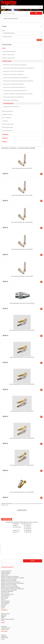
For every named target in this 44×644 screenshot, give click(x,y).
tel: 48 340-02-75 (28, 527)
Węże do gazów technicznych (11, 107)
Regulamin (3, 616)
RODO (2, 618)
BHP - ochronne (6, 118)
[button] (41, 26)
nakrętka (31, 504)
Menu (4, 7)
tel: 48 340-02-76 (28, 529)
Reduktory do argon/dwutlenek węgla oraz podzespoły (19, 68)
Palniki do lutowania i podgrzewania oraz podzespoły (18, 94)
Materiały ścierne (7, 115)
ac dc (15, 504)
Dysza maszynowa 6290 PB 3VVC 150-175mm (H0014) (22, 492)
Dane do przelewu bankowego (7, 619)
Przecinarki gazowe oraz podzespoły (14, 97)
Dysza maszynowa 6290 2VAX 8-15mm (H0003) (22, 195)
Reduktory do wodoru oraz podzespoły (14, 87)
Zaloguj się (3, 635)
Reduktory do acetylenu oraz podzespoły (15, 65)
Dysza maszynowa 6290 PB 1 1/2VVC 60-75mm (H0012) (22, 438)
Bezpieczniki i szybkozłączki (11, 100)
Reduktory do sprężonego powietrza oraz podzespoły (19, 81)
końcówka (22, 504)
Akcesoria (5, 121)
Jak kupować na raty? (6, 628)
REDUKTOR (36, 504)
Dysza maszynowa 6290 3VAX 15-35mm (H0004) (22, 222)
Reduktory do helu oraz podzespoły (13, 75)
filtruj (39, 40)
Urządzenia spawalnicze (9, 52)
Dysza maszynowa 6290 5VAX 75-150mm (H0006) (22, 276)
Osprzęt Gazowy (7, 61)
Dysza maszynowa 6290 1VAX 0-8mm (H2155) (22, 168)
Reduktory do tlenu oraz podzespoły (14, 84)
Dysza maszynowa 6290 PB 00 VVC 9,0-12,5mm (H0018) (22, 330)
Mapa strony (4, 615)
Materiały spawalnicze (8, 58)
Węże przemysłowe (8, 127)
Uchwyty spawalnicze (8, 55)
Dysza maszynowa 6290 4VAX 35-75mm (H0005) (22, 249)
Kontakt (3, 621)
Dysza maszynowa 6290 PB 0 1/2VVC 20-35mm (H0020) (22, 384)
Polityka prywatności (5, 614)
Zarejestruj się (4, 636)
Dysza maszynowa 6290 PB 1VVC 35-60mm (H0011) (22, 411)
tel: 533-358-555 (28, 530)
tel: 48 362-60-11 (28, 525)
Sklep (4, 48)
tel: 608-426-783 (28, 532)
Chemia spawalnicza (8, 111)
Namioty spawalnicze (8, 124)
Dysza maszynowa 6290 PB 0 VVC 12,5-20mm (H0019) (22, 357)
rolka (25, 504)
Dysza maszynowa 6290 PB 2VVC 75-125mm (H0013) (22, 465)
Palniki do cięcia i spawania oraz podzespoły (15, 91)
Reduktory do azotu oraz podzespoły (14, 71)
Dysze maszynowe (8, 103)
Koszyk (3, 639)
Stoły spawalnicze (7, 131)
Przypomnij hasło (5, 638)
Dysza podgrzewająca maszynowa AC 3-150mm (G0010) (22, 303)
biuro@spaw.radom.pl (26, 524)
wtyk (18, 504)
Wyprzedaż (5, 135)
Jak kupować (4, 626)
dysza (7, 505)
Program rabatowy (5, 629)
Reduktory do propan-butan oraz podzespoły (16, 78)
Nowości (5, 142)
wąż (28, 504)
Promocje (5, 138)
